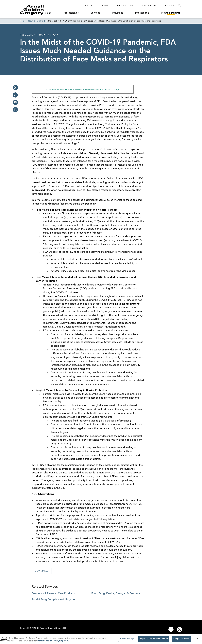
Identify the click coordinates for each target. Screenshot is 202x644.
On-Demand (149, 6)
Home (23, 21)
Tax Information (120, 635)
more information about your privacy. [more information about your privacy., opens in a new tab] (53, 643)
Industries (118, 13)
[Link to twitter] (179, 629)
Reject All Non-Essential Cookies (154, 641)
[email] (15, 102)
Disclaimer (42, 635)
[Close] (197, 640)
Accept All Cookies (181, 641)
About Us (89, 6)
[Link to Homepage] (41, 10)
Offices (59, 635)
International (142, 13)
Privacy (74, 635)
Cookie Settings (145, 635)
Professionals (71, 13)
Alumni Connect (126, 6)
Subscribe (168, 6)
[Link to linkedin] (171, 629)
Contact (25, 635)
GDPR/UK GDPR (95, 635)
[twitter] (15, 88)
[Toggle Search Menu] (179, 6)
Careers (105, 6)
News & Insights (171, 13)
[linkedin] (15, 95)
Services (95, 13)
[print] (15, 110)
